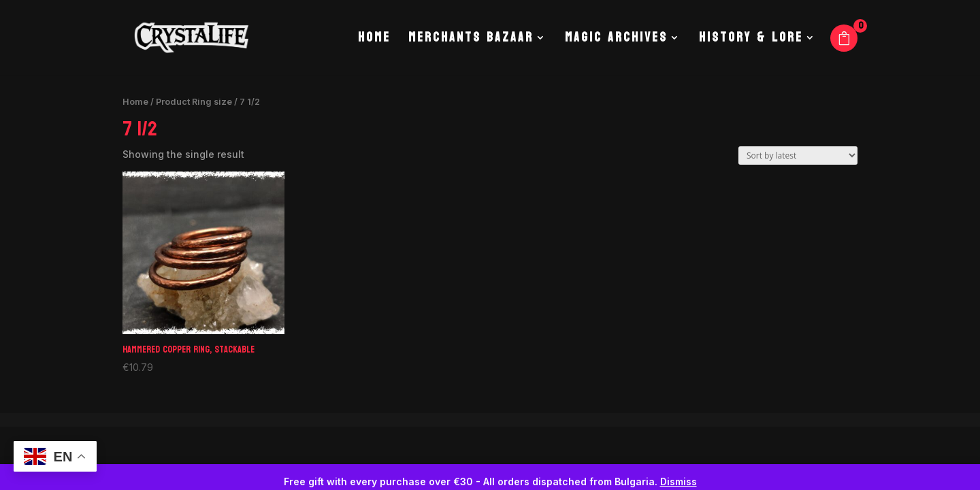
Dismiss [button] (679, 481)
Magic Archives (616, 41)
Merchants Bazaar (471, 41)
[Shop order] (798, 156)
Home (374, 41)
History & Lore (751, 41)
